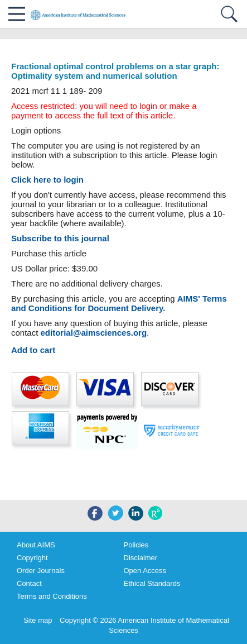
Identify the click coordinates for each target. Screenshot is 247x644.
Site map (38, 620)
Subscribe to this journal (60, 238)
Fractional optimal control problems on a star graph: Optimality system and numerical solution (115, 71)
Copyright (32, 558)
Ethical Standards (152, 583)
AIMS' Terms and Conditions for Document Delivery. (119, 303)
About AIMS (36, 545)
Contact (29, 583)
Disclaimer (141, 558)
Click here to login (47, 180)
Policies (136, 545)
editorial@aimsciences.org (94, 333)
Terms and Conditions (52, 596)
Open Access (145, 571)
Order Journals (41, 571)
